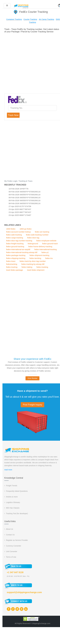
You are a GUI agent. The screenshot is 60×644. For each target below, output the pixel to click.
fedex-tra (49, 258)
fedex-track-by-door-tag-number (33, 261)
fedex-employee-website (46, 241)
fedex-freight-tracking (15, 244)
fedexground (33, 244)
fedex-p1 (45, 252)
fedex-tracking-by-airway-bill (33, 264)
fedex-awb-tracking (14, 235)
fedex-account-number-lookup (18, 232)
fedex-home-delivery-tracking (40, 246)
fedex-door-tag (33, 238)
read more (8, 470)
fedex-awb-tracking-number (37, 235)
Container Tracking (14, 19)
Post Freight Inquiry (32, 405)
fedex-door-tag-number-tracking (19, 241)
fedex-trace (11, 261)
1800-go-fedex (26, 229)
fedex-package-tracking (16, 255)
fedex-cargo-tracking (15, 238)
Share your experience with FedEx (33, 359)
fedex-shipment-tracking (39, 255)
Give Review (32, 378)
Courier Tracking (30, 19)
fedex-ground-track (50, 244)
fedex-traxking (42, 267)
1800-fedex (11, 229)
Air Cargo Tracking (46, 19)
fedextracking (12, 264)
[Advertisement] (30, 63)
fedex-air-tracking (42, 232)
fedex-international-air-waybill (18, 249)
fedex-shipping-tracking (16, 258)
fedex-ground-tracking (15, 246)
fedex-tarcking (35, 258)
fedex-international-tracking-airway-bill (22, 252)
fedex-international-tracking (46, 249)
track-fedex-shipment (36, 270)
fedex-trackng (12, 267)
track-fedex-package (15, 270)
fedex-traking (27, 267)
